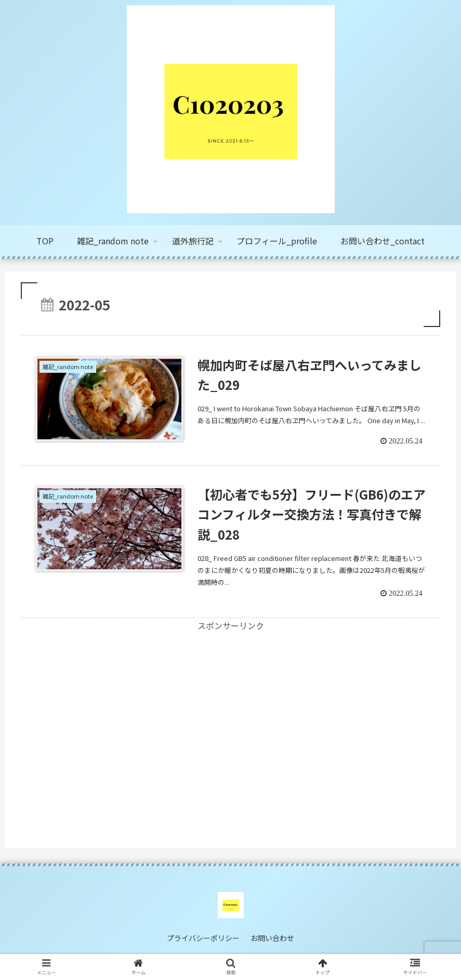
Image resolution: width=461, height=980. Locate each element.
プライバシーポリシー (203, 938)
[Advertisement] (230, 705)
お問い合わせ (272, 938)
